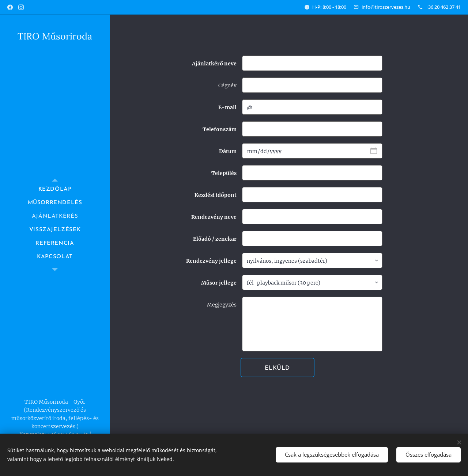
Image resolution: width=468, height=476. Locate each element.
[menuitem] (55, 189)
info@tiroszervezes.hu (386, 7)
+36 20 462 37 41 (443, 7)
